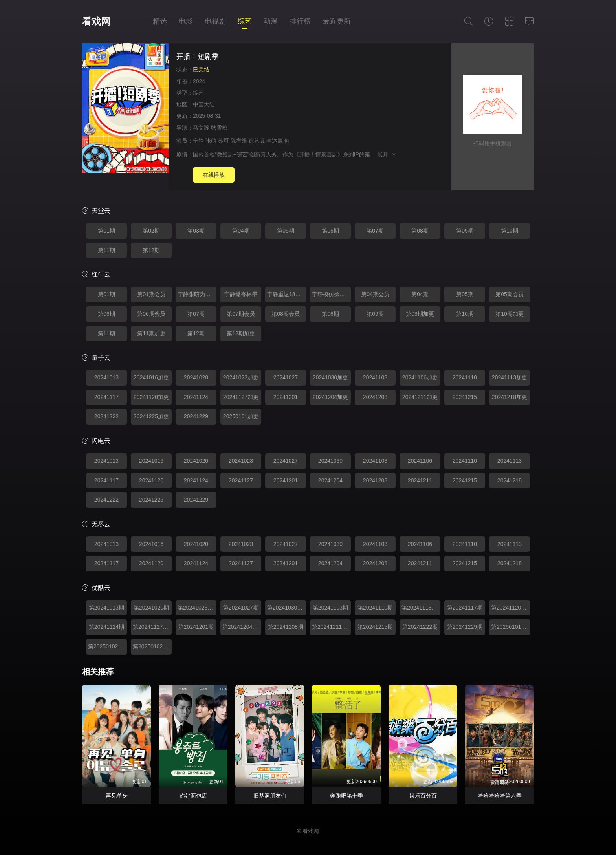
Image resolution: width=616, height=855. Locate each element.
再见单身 (117, 796)
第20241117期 (465, 608)
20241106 (420, 461)
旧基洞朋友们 (270, 796)
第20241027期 (241, 608)
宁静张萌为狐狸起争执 (197, 294)
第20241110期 (375, 608)
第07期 (375, 231)
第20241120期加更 (511, 608)
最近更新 (337, 21)
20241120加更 (151, 397)
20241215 (465, 397)
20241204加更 (330, 397)
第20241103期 (330, 608)
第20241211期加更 (331, 627)
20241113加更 (510, 377)
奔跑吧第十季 (346, 796)
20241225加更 (151, 416)
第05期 (286, 231)
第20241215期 (375, 627)
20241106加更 (420, 377)
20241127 (241, 480)
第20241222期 (420, 627)
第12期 (151, 250)
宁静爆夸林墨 (241, 294)
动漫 (271, 21)
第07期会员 (241, 314)
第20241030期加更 (287, 608)
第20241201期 (196, 627)
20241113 (510, 461)
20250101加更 (241, 416)
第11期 (106, 250)
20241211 (420, 480)
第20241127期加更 (152, 627)
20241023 (241, 461)
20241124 (196, 397)
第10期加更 (510, 314)
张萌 (211, 141)
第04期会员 (375, 294)
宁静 (198, 141)
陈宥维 (239, 141)
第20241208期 (286, 627)
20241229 (196, 416)
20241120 (151, 480)
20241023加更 (241, 377)
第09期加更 (420, 314)
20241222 (106, 416)
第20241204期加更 (242, 627)
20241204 (330, 480)
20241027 (286, 377)
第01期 (106, 231)
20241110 (465, 377)
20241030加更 (330, 377)
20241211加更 (420, 397)
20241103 (375, 377)
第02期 (151, 231)
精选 (160, 21)
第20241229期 (465, 627)
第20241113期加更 (421, 608)
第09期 (465, 231)
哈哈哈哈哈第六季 (500, 796)
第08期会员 (286, 314)
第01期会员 (151, 294)
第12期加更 (241, 333)
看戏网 (96, 21)
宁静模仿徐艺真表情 (331, 294)
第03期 (196, 231)
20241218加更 (510, 397)
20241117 (106, 397)
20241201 (286, 397)
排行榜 (300, 21)
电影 (186, 21)
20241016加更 (151, 377)
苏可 (224, 141)
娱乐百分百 (423, 796)
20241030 (330, 461)
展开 (387, 154)
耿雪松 (219, 128)
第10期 (510, 231)
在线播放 (214, 175)
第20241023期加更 (197, 608)
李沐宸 (275, 141)
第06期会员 (151, 314)
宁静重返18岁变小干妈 (287, 294)
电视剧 (215, 21)
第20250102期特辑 (107, 646)
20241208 (375, 397)
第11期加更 (151, 333)
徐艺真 (257, 141)
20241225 (151, 500)
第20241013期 (106, 608)
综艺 (245, 21)
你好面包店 (193, 796)
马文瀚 (201, 128)
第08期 (420, 231)
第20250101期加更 (511, 627)
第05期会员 (510, 294)
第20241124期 (106, 627)
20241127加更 (241, 397)
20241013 (106, 377)
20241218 (510, 480)
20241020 (196, 377)
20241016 (151, 461)
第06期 (330, 231)
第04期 (241, 231)
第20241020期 (151, 608)
